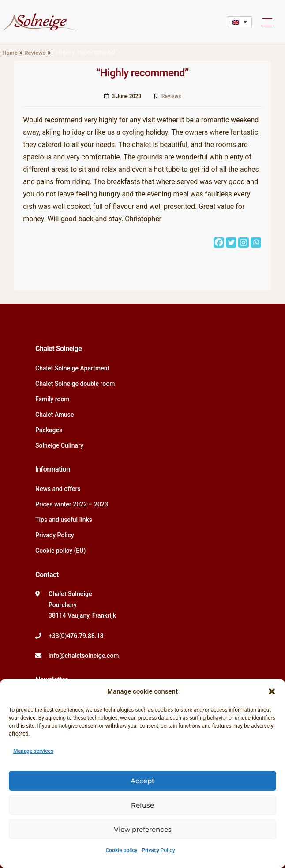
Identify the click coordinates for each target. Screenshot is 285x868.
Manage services (33, 751)
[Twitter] (231, 242)
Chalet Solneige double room (75, 384)
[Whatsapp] (256, 242)
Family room (52, 399)
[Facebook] (219, 242)
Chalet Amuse (55, 415)
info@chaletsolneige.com (84, 656)
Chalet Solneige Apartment (72, 368)
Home (10, 53)
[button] (272, 691)
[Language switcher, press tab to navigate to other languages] (240, 22)
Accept (142, 781)
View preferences (143, 829)
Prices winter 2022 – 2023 (72, 504)
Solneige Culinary (59, 445)
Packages (49, 430)
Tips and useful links (64, 520)
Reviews (35, 53)
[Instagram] (244, 242)
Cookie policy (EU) (60, 551)
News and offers (58, 489)
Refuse (142, 805)
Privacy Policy (158, 850)
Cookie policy (121, 850)
